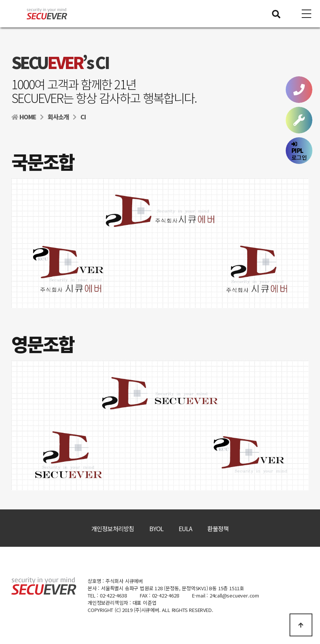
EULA (185, 528)
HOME (24, 117)
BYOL (156, 528)
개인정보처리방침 (113, 528)
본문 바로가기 (0, 0)
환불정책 (218, 528)
